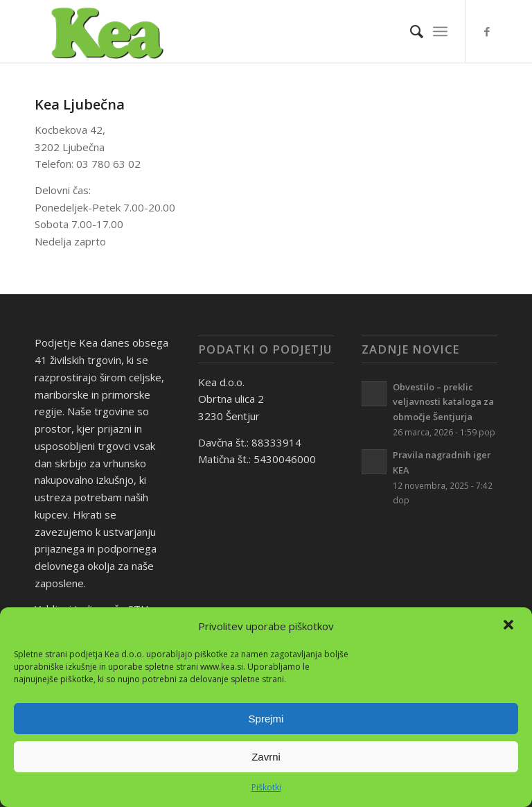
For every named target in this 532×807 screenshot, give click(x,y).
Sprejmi (266, 719)
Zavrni (266, 757)
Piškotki (266, 787)
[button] (510, 626)
